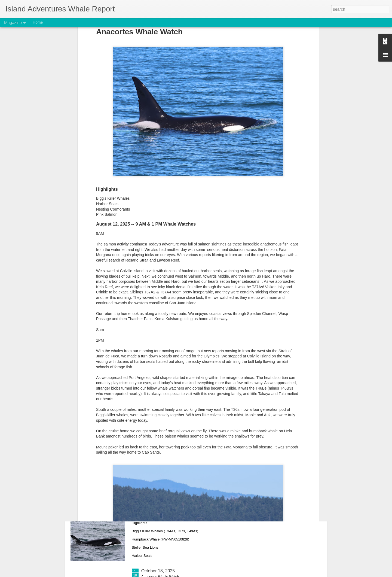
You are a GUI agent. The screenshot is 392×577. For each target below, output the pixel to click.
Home (38, 22)
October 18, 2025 (158, 571)
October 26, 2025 (158, 509)
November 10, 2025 (160, 385)
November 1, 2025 (159, 447)
